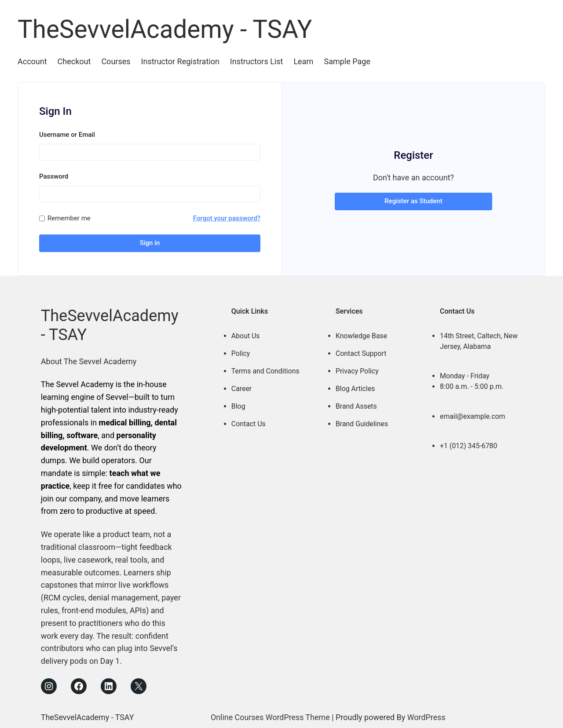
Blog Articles (355, 386)
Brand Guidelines (362, 421)
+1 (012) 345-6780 (469, 443)
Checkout (74, 61)
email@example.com (473, 414)
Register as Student (413, 200)
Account (32, 61)
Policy (241, 351)
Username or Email (67, 134)
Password (54, 176)
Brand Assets (356, 404)
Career (242, 386)
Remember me (69, 218)
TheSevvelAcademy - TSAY (169, 29)
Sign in (150, 243)
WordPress (427, 715)
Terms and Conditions (266, 368)
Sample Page (347, 61)
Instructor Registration (180, 61)
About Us (246, 333)
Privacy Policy (357, 368)
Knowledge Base (362, 333)
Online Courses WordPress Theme (270, 715)
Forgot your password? (227, 218)
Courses (116, 61)
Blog (238, 404)
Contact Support (361, 351)
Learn (303, 61)
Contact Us (249, 421)
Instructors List (257, 61)
